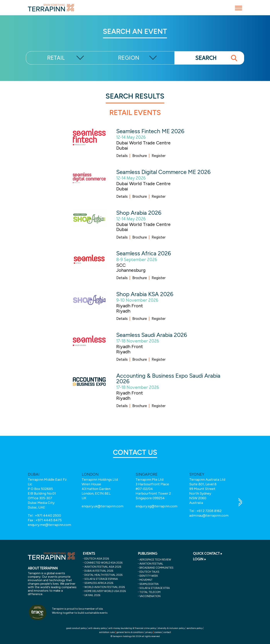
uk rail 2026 (92, 595)
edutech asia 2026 (97, 559)
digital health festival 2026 (103, 575)
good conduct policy (76, 628)
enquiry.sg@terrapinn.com (156, 506)
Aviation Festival (151, 564)
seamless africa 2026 (99, 583)
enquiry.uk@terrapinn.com (103, 506)
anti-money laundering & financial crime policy (132, 628)
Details (122, 156)
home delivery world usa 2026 (105, 591)
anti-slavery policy (98, 628)
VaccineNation (150, 596)
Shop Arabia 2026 (139, 213)
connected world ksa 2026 (103, 563)
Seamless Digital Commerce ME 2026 (163, 172)
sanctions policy (195, 628)
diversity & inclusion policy (171, 628)
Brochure (140, 156)
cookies (158, 632)
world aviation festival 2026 (105, 587)
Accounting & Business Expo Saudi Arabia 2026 (168, 378)
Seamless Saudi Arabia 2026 (152, 335)
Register (159, 156)
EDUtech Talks (149, 572)
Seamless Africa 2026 (144, 253)
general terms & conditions (130, 632)
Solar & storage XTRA (155, 588)
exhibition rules (107, 632)
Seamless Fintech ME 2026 (150, 131)
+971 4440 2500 (48, 515)
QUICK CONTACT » (208, 554)
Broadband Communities (156, 568)
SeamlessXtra (149, 584)
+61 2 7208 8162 (209, 511)
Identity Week (149, 576)
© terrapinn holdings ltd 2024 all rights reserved (135, 636)
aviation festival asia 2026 (103, 567)
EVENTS (89, 554)
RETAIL (56, 58)
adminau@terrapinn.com (209, 515)
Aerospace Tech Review (155, 560)
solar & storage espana (101, 579)
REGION (129, 58)
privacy (149, 632)
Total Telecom (150, 592)
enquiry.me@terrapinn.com (49, 525)
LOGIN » (199, 559)
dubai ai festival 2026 (99, 571)
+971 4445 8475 (49, 520)
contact (167, 632)
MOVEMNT (146, 580)
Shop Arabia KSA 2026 (145, 294)
